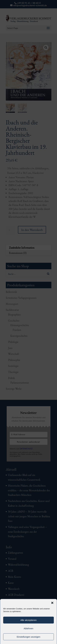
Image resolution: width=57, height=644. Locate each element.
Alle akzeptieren (28, 620)
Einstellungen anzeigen (28, 637)
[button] (52, 603)
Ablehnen (28, 628)
